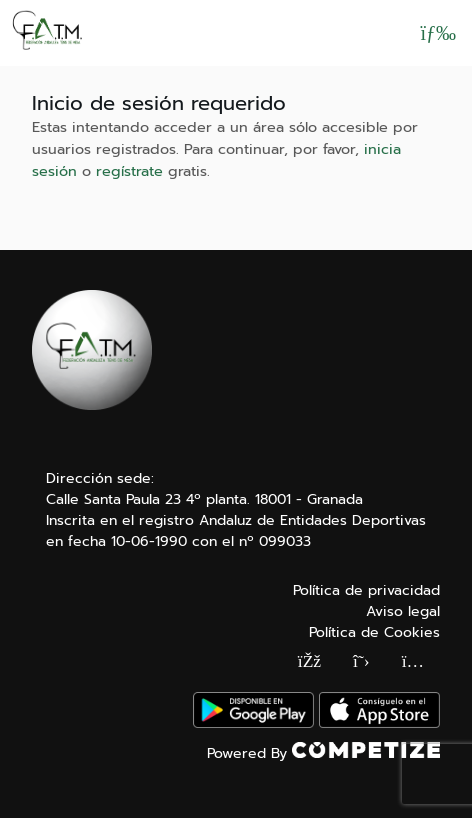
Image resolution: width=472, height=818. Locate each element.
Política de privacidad (366, 590)
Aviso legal (403, 611)
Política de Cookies (374, 632)
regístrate (129, 171)
